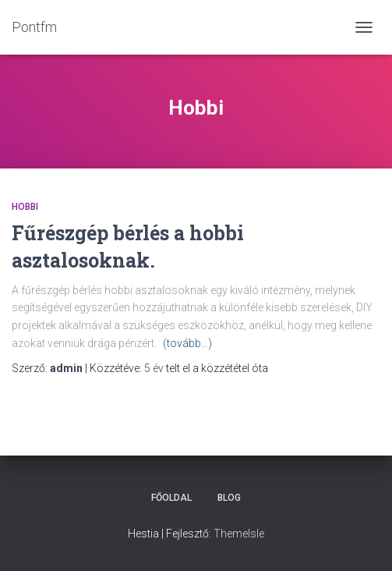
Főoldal (171, 498)
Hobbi (25, 207)
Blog (229, 498)
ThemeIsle (239, 534)
